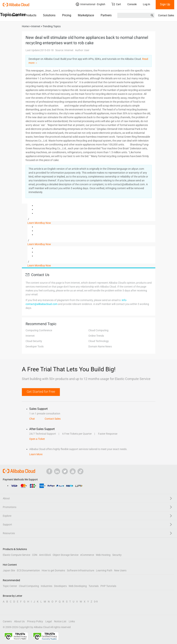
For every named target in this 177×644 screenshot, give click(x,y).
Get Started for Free (41, 392)
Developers (60, 586)
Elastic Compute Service (16, 555)
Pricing (67, 15)
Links (72, 621)
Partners (106, 15)
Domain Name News (100, 346)
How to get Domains (53, 570)
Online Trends (96, 336)
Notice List (60, 621)
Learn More (34, 223)
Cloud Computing (98, 330)
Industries (47, 586)
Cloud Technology (99, 341)
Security (117, 555)
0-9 (96, 602)
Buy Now (46, 223)
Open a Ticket (37, 439)
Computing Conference (39, 330)
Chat (32, 419)
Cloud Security (34, 341)
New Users (120, 570)
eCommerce (87, 555)
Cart (116, 4)
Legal (49, 621)
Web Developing (78, 586)
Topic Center (10, 586)
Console (132, 4)
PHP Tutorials (108, 586)
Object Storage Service (66, 555)
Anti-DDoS (45, 555)
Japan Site (9, 570)
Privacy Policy (35, 621)
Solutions (49, 15)
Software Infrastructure (81, 570)
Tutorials (94, 586)
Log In (147, 4)
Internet (30, 336)
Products (30, 15)
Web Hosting (103, 555)
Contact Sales (166, 15)
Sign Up (165, 4)
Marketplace (86, 15)
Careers (7, 621)
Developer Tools (35, 346)
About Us (19, 621)
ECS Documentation (28, 570)
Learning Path (104, 570)
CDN (35, 555)
